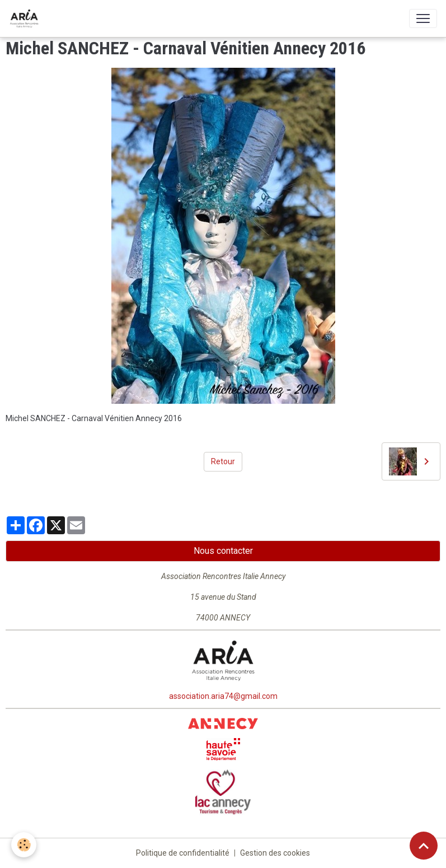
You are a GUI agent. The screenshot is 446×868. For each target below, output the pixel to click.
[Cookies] (24, 845)
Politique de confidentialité (183, 853)
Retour (223, 461)
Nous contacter (223, 551)
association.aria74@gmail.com (223, 696)
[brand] (26, 18)
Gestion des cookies (275, 853)
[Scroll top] (424, 846)
